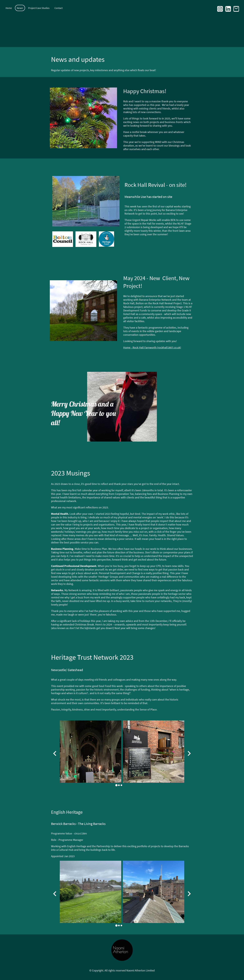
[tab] (116, 785)
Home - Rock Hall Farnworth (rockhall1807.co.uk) (152, 347)
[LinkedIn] (228, 9)
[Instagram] (220, 9)
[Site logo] (122, 950)
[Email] (236, 9)
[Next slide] (189, 754)
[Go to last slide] (55, 754)
